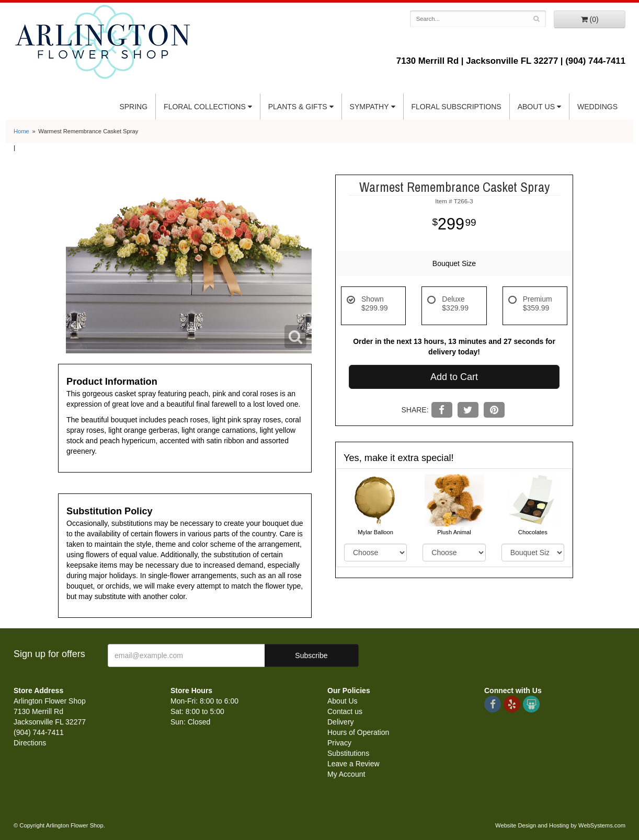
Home (21, 131)
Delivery (341, 722)
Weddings (597, 107)
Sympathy (369, 107)
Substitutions (348, 753)
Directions (30, 743)
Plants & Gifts (298, 107)
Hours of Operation (358, 732)
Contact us (345, 711)
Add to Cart (454, 377)
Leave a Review (353, 764)
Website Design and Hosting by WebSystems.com (560, 825)
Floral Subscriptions (457, 107)
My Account (346, 774)
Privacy (339, 743)
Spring (133, 107)
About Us (536, 107)
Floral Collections (205, 107)
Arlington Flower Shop (103, 42)
